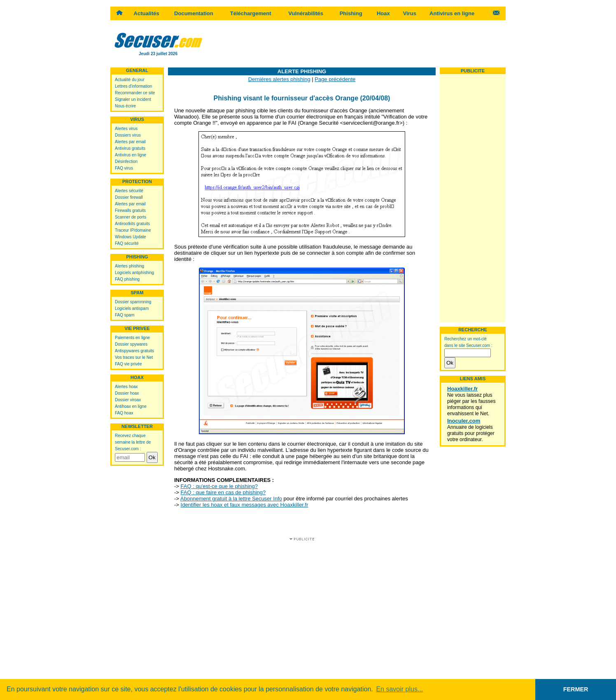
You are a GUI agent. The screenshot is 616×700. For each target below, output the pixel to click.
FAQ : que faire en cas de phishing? (223, 492)
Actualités (147, 13)
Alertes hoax (126, 387)
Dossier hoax (127, 393)
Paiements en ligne (132, 338)
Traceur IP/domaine (133, 230)
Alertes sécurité (129, 191)
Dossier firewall (129, 197)
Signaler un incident (133, 99)
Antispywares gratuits (134, 351)
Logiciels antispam (132, 308)
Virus (410, 13)
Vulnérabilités (306, 13)
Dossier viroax (128, 400)
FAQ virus (124, 168)
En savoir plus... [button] (399, 689)
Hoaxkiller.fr (462, 389)
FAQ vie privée (128, 364)
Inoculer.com (464, 421)
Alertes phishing (129, 266)
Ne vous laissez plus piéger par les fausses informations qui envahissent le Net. (471, 404)
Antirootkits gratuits (132, 224)
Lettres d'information (133, 86)
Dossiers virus (128, 135)
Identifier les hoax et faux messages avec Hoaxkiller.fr (245, 505)
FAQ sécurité (127, 243)
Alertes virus (126, 129)
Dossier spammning (133, 302)
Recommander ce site (135, 93)
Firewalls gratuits (130, 210)
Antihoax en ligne (131, 406)
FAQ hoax (124, 413)
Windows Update (131, 237)
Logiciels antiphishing (134, 273)
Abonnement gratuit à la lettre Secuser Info (231, 499)
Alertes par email (130, 142)
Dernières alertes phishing (279, 79)
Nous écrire (125, 106)
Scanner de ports (131, 217)
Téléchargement (251, 13)
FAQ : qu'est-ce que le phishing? (219, 486)
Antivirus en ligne (452, 13)
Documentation (194, 13)
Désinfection (126, 162)
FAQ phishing (127, 279)
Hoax (383, 13)
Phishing (351, 13)
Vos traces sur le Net (134, 357)
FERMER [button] (576, 689)
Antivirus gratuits (130, 148)
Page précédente (335, 79)
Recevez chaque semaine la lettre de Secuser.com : (133, 442)
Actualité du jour (130, 80)
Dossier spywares (131, 344)
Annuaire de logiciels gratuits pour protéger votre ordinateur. (471, 433)
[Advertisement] (356, 43)
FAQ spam (125, 315)
